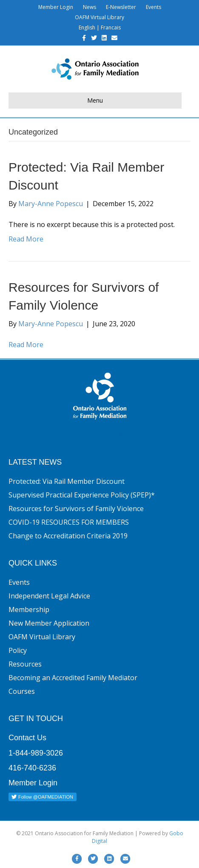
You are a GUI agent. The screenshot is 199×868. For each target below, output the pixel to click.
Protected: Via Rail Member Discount (67, 481)
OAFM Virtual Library (99, 17)
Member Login (56, 7)
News (90, 7)
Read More (26, 239)
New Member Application (49, 623)
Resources (25, 664)
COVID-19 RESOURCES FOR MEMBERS (69, 522)
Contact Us (27, 738)
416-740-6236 (32, 768)
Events (154, 7)
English (87, 27)
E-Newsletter (121, 7)
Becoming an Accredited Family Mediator (73, 678)
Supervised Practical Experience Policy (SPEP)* (82, 495)
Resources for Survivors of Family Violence (76, 509)
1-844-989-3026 (36, 753)
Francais (111, 27)
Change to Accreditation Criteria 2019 (68, 536)
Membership (29, 609)
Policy (18, 650)
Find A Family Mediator (100, 435)
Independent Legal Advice (49, 596)
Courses (22, 691)
